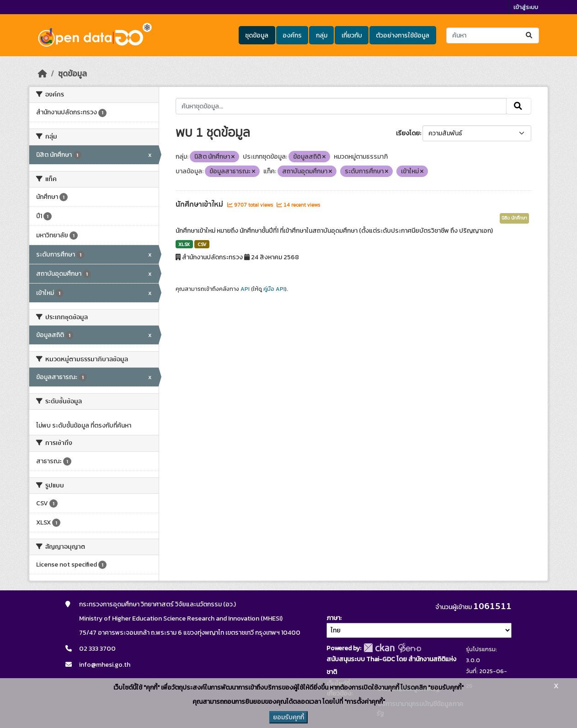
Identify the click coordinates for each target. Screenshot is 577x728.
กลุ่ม (322, 35)
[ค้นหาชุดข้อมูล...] (493, 35)
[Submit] (530, 35)
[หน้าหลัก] (43, 74)
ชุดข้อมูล (257, 35)
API (245, 289)
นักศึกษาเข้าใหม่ (200, 204)
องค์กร (292, 35)
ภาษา (333, 618)
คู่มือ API (274, 289)
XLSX (184, 244)
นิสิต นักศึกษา (514, 218)
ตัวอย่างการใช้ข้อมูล (403, 35)
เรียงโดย (408, 133)
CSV (202, 244)
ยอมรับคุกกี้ (288, 717)
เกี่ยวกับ (352, 35)
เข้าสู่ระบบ (526, 7)
